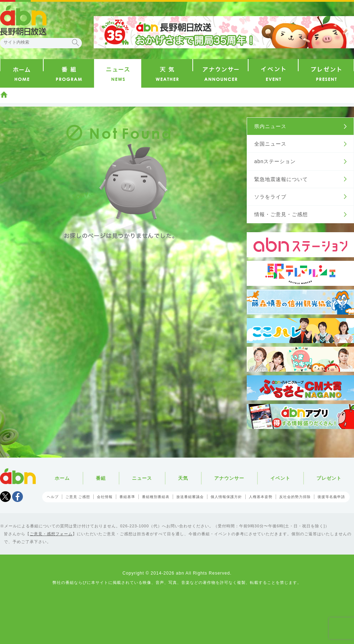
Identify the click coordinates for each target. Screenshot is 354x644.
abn (18, 476)
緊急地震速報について (281, 179)
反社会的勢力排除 (295, 497)
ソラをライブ (270, 197)
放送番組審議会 (190, 497)
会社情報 (105, 497)
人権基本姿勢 (261, 497)
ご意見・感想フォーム (51, 534)
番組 (101, 478)
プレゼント (329, 478)
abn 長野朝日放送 (23, 20)
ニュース (142, 478)
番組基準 (127, 497)
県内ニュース (270, 126)
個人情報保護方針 (226, 497)
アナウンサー (229, 478)
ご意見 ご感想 (78, 497)
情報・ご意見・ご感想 (281, 214)
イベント (280, 478)
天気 (183, 478)
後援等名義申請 (331, 497)
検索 (75, 43)
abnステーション (275, 161)
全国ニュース (270, 144)
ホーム (4, 94)
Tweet (5, 497)
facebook (18, 497)
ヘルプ (53, 497)
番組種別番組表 (156, 497)
